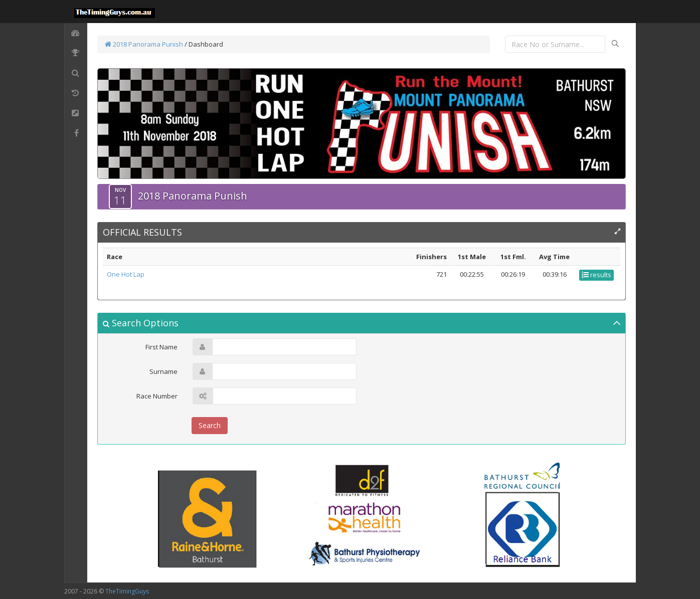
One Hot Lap (126, 274)
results (596, 275)
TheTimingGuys (127, 591)
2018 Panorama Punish (144, 44)
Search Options (141, 323)
